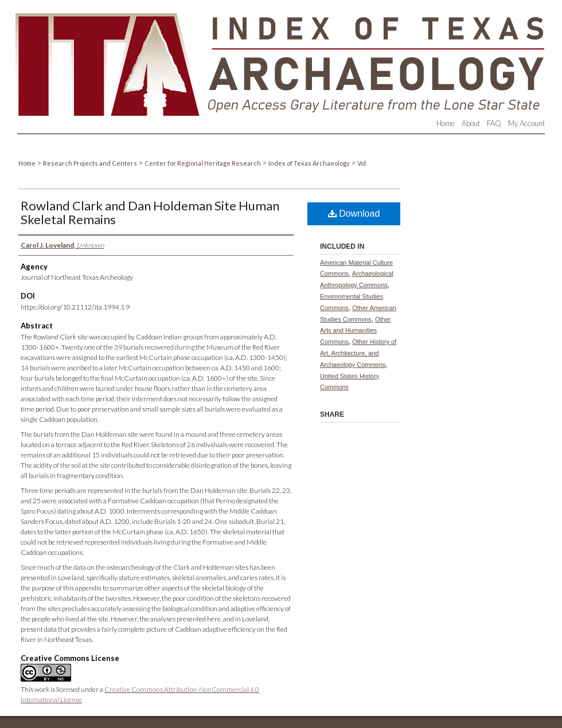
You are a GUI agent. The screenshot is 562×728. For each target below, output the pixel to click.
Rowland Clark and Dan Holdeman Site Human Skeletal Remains (150, 212)
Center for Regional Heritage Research (203, 163)
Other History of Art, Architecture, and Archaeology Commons (358, 353)
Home (28, 163)
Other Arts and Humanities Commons (356, 331)
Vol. (362, 163)
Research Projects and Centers (91, 163)
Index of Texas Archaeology (310, 163)
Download (354, 214)
